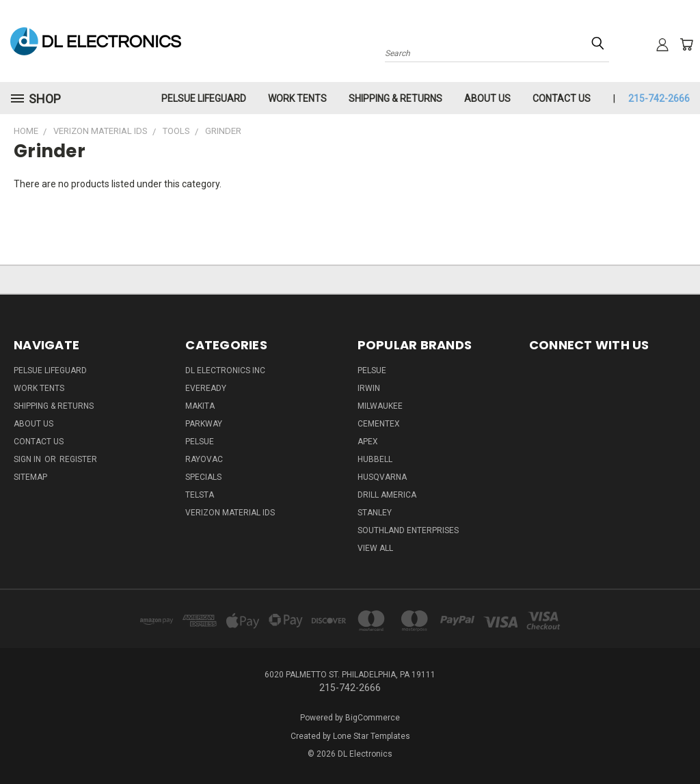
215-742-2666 (659, 98)
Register (78, 459)
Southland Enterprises (408, 530)
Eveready (206, 388)
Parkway (204, 424)
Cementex (379, 424)
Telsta (200, 495)
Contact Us (562, 98)
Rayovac (204, 459)
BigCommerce (373, 718)
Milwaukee (380, 406)
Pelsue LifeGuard (204, 98)
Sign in (28, 459)
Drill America (387, 495)
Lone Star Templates (372, 736)
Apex (368, 442)
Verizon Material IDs (230, 513)
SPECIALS (203, 477)
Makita (200, 406)
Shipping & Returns (395, 98)
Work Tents (297, 98)
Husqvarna (382, 477)
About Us (487, 98)
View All (375, 548)
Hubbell (375, 459)
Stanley (375, 513)
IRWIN (369, 388)
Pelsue (200, 442)
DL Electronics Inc (225, 370)
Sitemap (30, 477)
